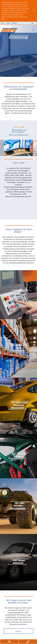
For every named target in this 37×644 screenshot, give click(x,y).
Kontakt (18, 631)
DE (3, 23)
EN (8, 23)
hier (3, 19)
